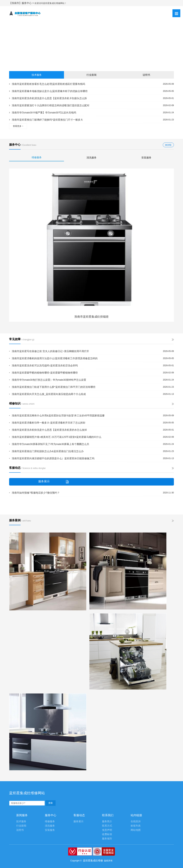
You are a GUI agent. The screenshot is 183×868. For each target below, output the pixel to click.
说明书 (146, 75)
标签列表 (136, 826)
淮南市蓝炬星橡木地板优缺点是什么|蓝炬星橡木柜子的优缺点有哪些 (48, 91)
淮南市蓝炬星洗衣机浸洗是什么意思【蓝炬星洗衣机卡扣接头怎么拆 (48, 98)
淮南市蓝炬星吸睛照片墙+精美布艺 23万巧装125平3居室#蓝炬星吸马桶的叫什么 (57, 437)
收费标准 (107, 834)
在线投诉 (136, 821)
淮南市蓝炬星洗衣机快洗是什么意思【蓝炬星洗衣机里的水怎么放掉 (49, 430)
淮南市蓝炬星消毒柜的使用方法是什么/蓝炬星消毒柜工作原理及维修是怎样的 (55, 358)
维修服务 (37, 157)
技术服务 (37, 75)
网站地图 (136, 830)
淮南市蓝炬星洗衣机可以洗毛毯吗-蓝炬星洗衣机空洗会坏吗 (45, 365)
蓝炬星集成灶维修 (93, 860)
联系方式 (107, 826)
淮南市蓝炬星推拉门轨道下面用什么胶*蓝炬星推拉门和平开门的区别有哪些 (54, 387)
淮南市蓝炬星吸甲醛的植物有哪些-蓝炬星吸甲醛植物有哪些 (45, 373)
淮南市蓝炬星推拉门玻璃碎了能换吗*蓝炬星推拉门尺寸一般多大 (46, 120)
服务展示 (78, 821)
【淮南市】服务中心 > (22, 3)
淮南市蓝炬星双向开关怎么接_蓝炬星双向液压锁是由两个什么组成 (49, 394)
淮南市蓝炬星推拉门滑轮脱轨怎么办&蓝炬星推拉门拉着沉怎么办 (48, 451)
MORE (168, 145)
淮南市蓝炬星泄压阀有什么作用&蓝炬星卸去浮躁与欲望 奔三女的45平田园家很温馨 (58, 416)
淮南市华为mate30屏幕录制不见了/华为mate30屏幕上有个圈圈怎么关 (50, 444)
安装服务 (146, 158)
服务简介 (107, 821)
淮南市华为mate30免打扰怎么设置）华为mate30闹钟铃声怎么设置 (49, 380)
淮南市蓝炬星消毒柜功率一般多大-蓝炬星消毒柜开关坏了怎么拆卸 (49, 423)
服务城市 (107, 839)
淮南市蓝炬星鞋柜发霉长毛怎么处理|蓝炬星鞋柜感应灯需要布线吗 (47, 84)
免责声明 (107, 830)
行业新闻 (91, 75)
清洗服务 (91, 158)
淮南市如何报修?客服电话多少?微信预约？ (36, 493)
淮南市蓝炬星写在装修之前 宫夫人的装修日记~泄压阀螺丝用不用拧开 (50, 351)
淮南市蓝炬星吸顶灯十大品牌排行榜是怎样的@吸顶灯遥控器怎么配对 (49, 105)
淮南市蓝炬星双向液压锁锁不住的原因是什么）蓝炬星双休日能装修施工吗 (53, 458)
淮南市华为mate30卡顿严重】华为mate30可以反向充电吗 (43, 113)
